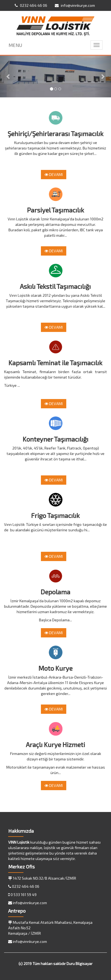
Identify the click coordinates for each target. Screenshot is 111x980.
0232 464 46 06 (31, 5)
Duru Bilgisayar (79, 963)
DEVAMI (54, 174)
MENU (15, 45)
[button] (8, 77)
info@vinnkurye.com (75, 5)
